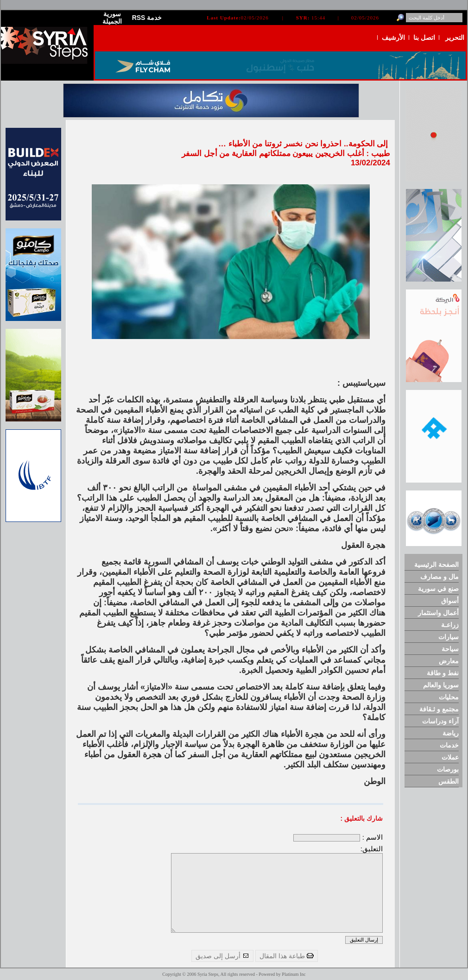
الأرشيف (393, 38)
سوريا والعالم (441, 685)
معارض (449, 661)
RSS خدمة (147, 18)
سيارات (449, 637)
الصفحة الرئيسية (436, 565)
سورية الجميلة (112, 18)
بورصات (448, 769)
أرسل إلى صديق (222, 956)
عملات (450, 757)
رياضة (451, 733)
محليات (449, 697)
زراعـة (450, 625)
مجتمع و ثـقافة (439, 709)
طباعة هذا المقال (287, 956)
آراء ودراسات (440, 721)
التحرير (455, 38)
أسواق (450, 601)
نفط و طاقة (443, 673)
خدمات (449, 745)
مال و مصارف (440, 577)
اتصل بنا (424, 38)
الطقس (449, 781)
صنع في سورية (438, 589)
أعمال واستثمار (438, 613)
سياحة (450, 649)
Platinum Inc (294, 974)
